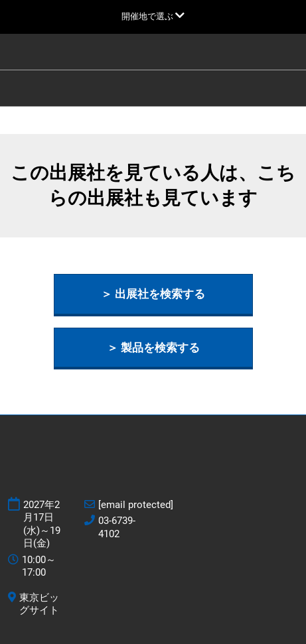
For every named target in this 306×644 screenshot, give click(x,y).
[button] (153, 294)
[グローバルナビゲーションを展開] (153, 16)
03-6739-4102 (117, 527)
